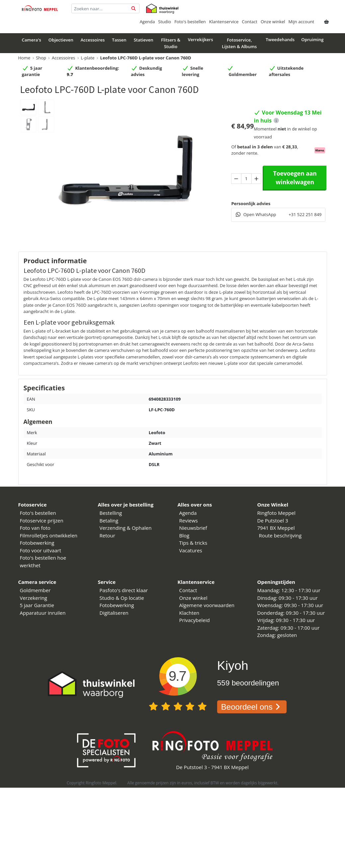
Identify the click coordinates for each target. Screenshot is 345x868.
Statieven (144, 40)
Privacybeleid (195, 620)
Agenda (147, 22)
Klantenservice (224, 22)
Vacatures (191, 550)
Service (107, 582)
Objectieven (61, 40)
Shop (41, 58)
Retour (107, 535)
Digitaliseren (114, 613)
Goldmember (35, 590)
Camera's (32, 40)
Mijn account (302, 22)
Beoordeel (252, 707)
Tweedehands (280, 39)
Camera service (37, 582)
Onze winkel (273, 22)
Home (24, 58)
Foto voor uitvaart (41, 550)
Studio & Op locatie (122, 598)
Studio (165, 22)
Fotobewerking (37, 543)
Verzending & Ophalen (126, 528)
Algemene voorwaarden (207, 605)
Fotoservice (33, 505)
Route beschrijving (280, 535)
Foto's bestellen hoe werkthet (43, 561)
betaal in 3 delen (255, 147)
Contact (250, 22)
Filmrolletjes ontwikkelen (49, 535)
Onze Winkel (273, 505)
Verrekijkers (201, 39)
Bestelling (111, 513)
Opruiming (312, 39)
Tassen (119, 40)
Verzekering (34, 598)
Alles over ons (195, 505)
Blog (184, 535)
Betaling (109, 520)
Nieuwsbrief (193, 528)
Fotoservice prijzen (42, 520)
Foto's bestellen (190, 22)
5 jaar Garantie (37, 605)
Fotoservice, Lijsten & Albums (239, 43)
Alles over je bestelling (126, 505)
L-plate (87, 58)
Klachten (189, 613)
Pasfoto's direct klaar (124, 590)
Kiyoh (233, 666)
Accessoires (93, 40)
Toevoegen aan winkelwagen (295, 178)
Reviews (189, 520)
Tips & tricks (193, 543)
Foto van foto (35, 528)
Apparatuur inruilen (43, 613)
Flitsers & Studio (171, 43)
